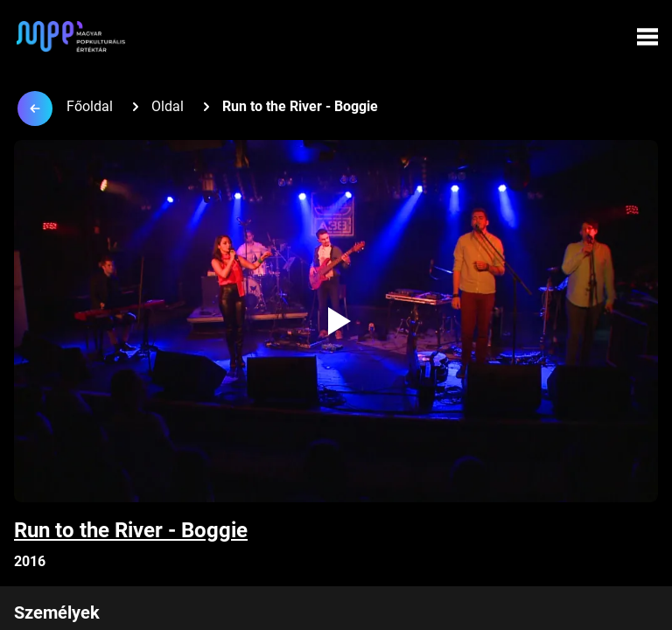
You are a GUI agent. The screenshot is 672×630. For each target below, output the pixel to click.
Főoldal (90, 106)
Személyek (57, 612)
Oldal (168, 106)
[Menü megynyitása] (647, 37)
